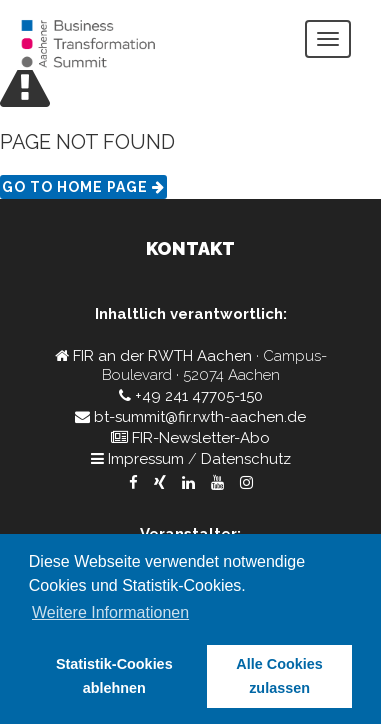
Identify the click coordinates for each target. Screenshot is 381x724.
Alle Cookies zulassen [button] (279, 676)
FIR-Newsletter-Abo (201, 438)
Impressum (146, 459)
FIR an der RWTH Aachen (162, 356)
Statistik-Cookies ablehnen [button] (114, 676)
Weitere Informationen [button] (110, 612)
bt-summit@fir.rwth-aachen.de (200, 417)
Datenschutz (246, 459)
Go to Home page (83, 187)
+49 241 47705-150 (199, 396)
